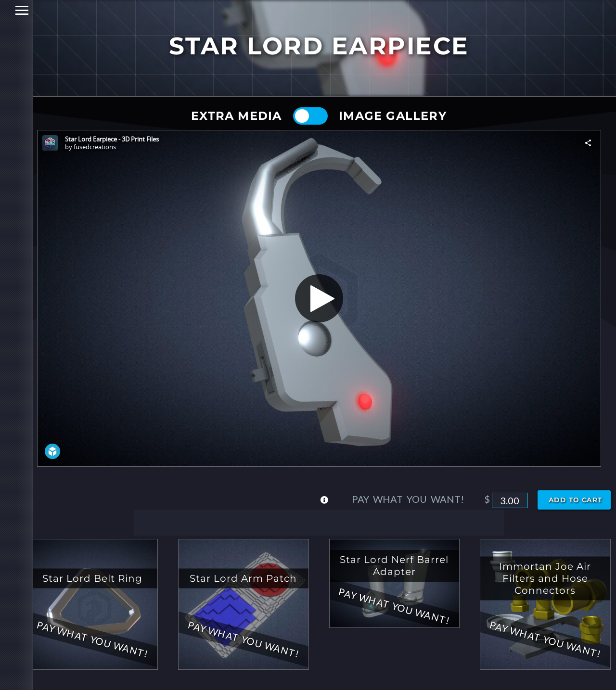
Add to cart (576, 500)
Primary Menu (11, 10)
